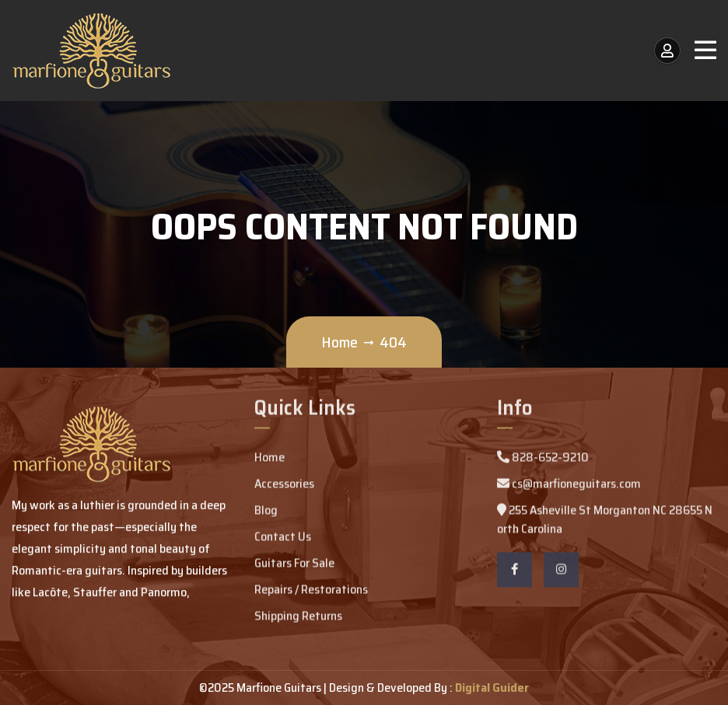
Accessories (284, 485)
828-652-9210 (543, 459)
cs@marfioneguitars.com (569, 485)
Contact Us (283, 538)
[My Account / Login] (667, 51)
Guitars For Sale (294, 565)
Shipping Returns (298, 618)
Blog (266, 512)
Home (339, 342)
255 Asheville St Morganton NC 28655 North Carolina (605, 521)
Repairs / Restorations (311, 591)
